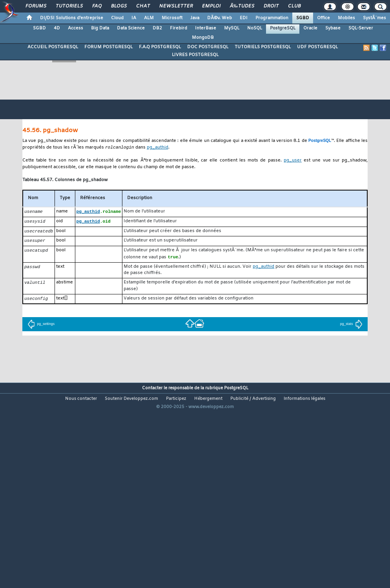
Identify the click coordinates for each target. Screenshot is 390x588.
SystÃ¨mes (375, 18)
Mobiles (346, 18)
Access (76, 28)
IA (134, 18)
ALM (149, 18)
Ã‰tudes (242, 6)
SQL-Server (361, 28)
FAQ (97, 6)
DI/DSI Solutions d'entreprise (72, 18)
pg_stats (351, 327)
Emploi (211, 6)
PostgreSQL (283, 28)
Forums (36, 6)
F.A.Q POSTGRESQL (160, 47)
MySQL (232, 28)
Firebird (179, 28)
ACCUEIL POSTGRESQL (53, 47)
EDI (244, 18)
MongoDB (203, 38)
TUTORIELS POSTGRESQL (263, 47)
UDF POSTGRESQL (317, 47)
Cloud (117, 18)
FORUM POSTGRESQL (108, 47)
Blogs (119, 6)
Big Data (100, 28)
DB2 (157, 28)
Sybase (333, 28)
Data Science (131, 28)
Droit (271, 6)
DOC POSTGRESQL (208, 47)
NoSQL (255, 28)
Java (195, 18)
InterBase (206, 28)
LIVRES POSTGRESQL (195, 55)
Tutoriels (69, 6)
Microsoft (172, 18)
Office (323, 18)
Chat (143, 6)
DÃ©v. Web (220, 18)
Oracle (310, 28)
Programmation (272, 18)
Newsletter (176, 6)
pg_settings (41, 327)
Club (294, 6)
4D (57, 28)
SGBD (303, 18)
